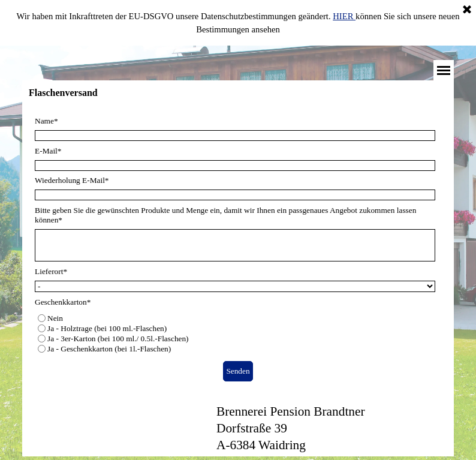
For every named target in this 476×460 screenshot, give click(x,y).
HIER (344, 16)
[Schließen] (467, 10)
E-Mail (48, 151)
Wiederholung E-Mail (72, 180)
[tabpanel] (324, 428)
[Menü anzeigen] (444, 70)
